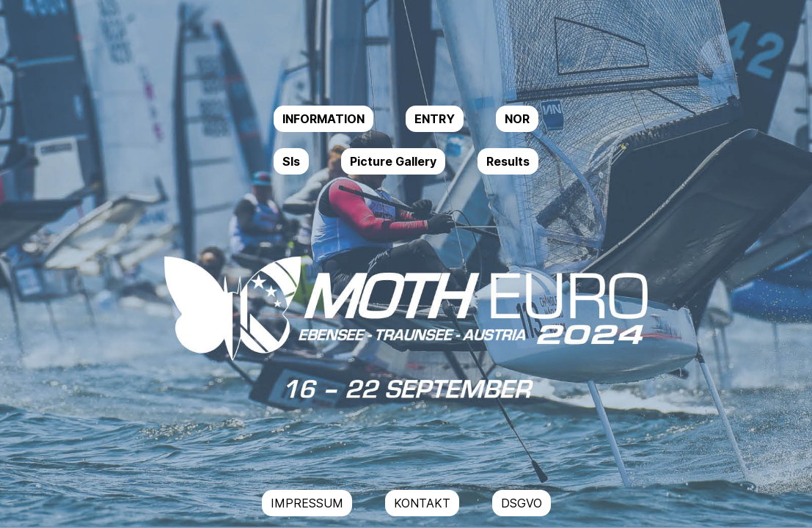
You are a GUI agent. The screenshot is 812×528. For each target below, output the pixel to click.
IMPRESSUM (307, 503)
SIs (291, 161)
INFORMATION (323, 119)
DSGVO (522, 503)
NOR (517, 119)
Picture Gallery (393, 161)
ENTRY (435, 119)
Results (508, 161)
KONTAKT (422, 503)
